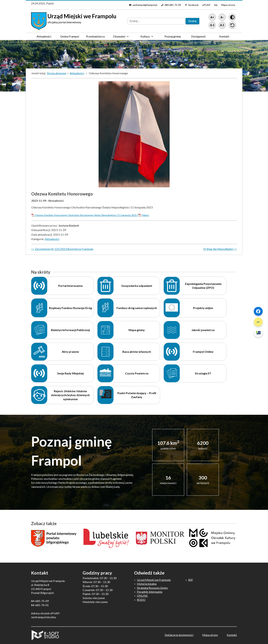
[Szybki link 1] (258, 311)
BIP (191, 580)
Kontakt (224, 36)
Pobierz (145, 215)
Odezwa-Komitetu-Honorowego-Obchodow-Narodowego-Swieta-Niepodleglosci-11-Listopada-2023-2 (86, 215)
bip (216, 5)
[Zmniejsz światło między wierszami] (222, 25)
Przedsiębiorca (95, 37)
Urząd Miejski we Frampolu (154, 580)
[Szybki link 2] (258, 322)
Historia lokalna (147, 584)
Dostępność (198, 36)
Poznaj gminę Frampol (173, 37)
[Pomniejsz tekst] (222, 17)
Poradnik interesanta (150, 592)
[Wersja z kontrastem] (232, 17)
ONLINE (142, 596)
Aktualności (44, 36)
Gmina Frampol (70, 37)
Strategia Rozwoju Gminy (152, 588)
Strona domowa (56, 73)
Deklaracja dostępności (179, 635)
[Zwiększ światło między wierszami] (212, 25)
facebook (193, 5)
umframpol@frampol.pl (145, 5)
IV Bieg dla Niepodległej (218, 249)
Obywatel (121, 36)
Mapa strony (228, 5)
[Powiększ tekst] (212, 17)
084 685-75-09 (173, 5)
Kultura (147, 36)
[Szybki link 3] (258, 333)
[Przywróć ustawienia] (232, 25)
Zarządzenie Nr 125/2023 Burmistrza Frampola (64, 249)
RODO (141, 600)
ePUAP (206, 5)
